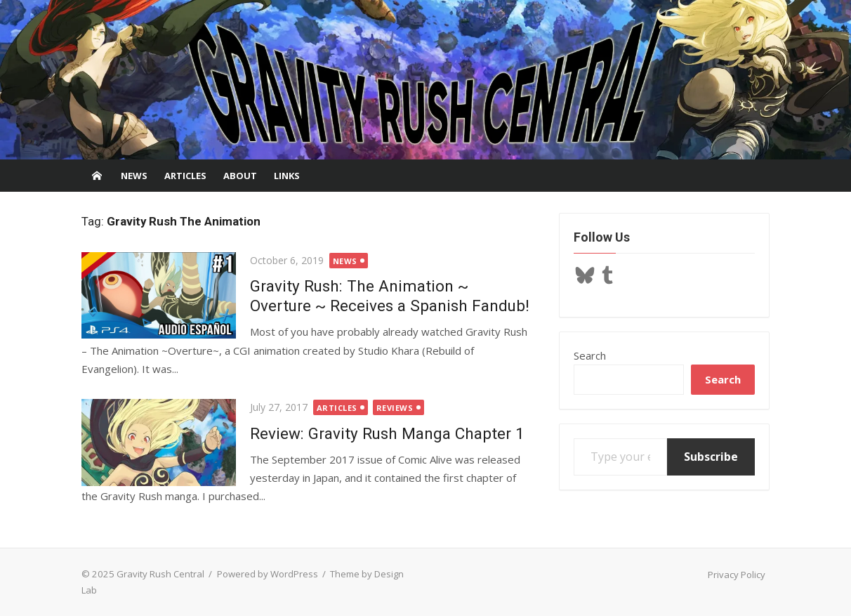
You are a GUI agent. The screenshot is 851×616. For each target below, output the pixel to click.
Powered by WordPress (268, 574)
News (134, 176)
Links (287, 176)
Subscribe (711, 457)
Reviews (395, 408)
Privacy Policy (737, 575)
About (240, 176)
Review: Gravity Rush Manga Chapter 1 (387, 433)
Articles (185, 176)
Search (590, 355)
